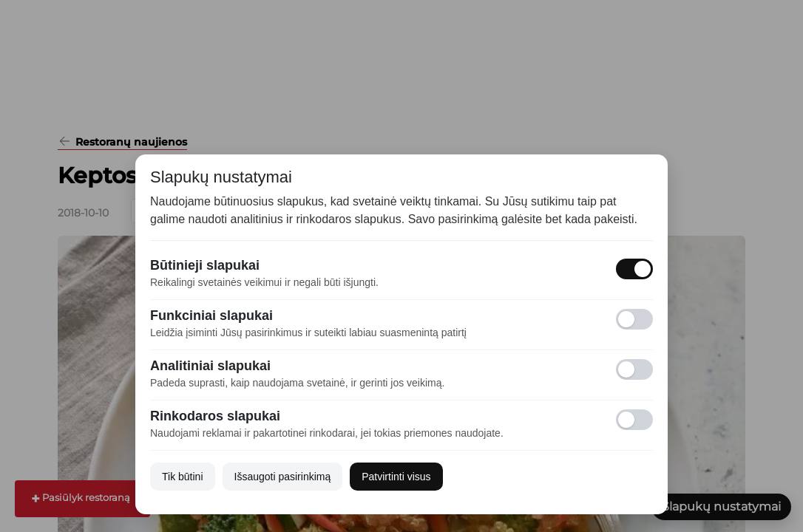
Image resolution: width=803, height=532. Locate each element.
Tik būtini (183, 477)
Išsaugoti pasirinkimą (283, 477)
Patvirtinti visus (396, 477)
